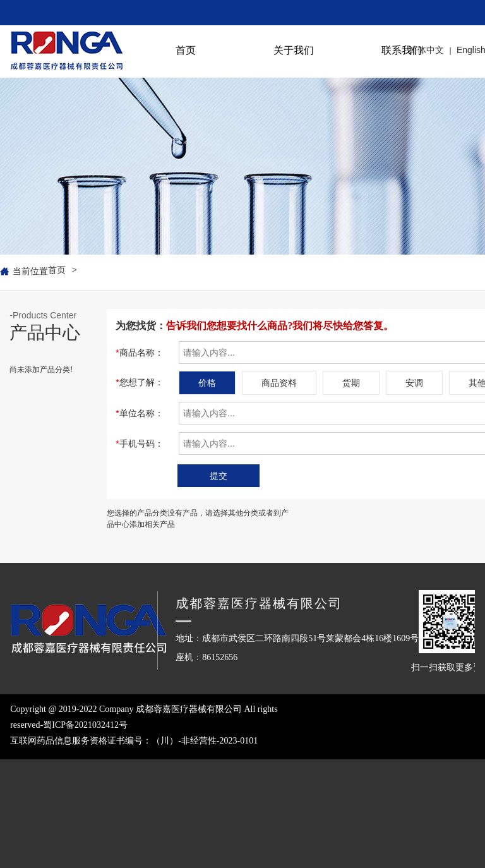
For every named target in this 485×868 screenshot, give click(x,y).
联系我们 (402, 50)
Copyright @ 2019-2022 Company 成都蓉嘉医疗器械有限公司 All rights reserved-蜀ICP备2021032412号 (153, 743)
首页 (186, 50)
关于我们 (294, 50)
